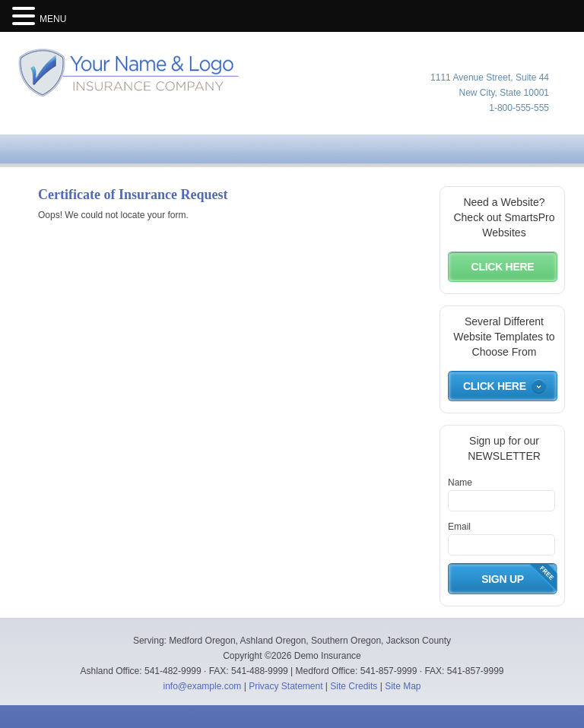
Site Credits (354, 686)
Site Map (403, 686)
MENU (53, 19)
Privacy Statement (286, 686)
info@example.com (202, 686)
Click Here (503, 267)
